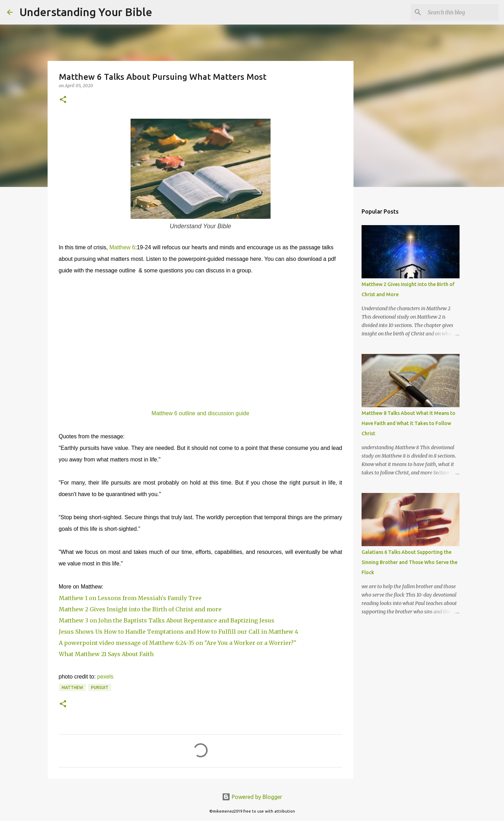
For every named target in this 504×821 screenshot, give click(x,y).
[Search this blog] (462, 12)
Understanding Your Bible (86, 12)
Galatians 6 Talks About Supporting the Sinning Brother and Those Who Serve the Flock (409, 562)
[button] (63, 100)
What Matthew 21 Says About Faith (106, 654)
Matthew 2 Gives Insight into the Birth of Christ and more (140, 609)
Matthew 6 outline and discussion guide (200, 413)
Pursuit (100, 687)
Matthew (72, 687)
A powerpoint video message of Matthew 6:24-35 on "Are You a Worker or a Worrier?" (178, 643)
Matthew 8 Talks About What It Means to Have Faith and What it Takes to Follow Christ (408, 423)
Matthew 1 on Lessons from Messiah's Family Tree (130, 598)
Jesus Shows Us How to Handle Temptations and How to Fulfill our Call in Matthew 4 (178, 632)
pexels (105, 677)
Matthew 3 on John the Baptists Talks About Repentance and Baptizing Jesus (167, 620)
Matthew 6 (122, 247)
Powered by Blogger (252, 797)
